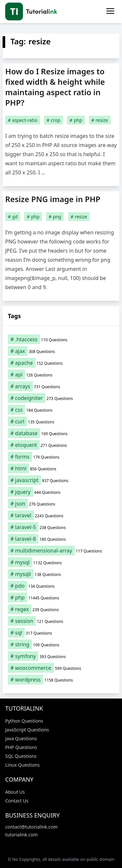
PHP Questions (21, 747)
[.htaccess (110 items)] (61, 339)
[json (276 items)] (61, 504)
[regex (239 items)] (61, 609)
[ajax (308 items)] (61, 351)
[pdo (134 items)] (61, 586)
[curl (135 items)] (61, 421)
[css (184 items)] (61, 410)
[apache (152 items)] (61, 363)
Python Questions (24, 721)
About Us (15, 792)
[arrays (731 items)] (61, 386)
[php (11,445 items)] (61, 597)
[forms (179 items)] (61, 457)
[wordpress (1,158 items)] (61, 680)
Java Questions (21, 738)
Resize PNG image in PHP (53, 199)
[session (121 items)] (61, 621)
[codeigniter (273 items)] (61, 398)
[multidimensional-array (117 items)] (61, 551)
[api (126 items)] (61, 375)
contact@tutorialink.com (31, 827)
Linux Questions (22, 765)
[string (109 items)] (61, 644)
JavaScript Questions (27, 730)
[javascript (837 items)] (61, 480)
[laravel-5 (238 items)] (61, 527)
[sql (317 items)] (61, 633)
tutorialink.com (21, 835)
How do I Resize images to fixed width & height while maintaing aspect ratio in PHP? (55, 87)
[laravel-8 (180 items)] (61, 539)
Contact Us (17, 801)
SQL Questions (21, 756)
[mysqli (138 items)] (61, 574)
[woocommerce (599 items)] (61, 668)
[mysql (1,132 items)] (61, 562)
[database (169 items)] (61, 433)
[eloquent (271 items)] (61, 445)
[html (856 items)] (61, 468)
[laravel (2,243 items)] (61, 515)
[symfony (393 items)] (61, 656)
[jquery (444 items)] (61, 492)
